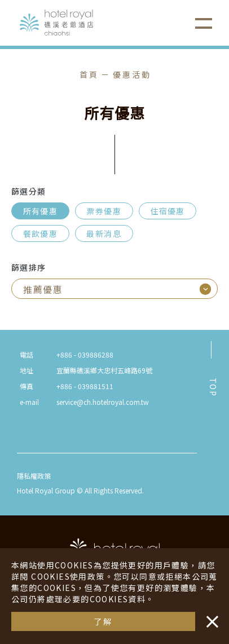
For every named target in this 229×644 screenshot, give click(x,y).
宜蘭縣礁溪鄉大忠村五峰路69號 (104, 370)
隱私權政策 (34, 476)
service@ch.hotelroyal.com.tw (103, 402)
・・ (210, 616)
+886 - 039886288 (85, 354)
